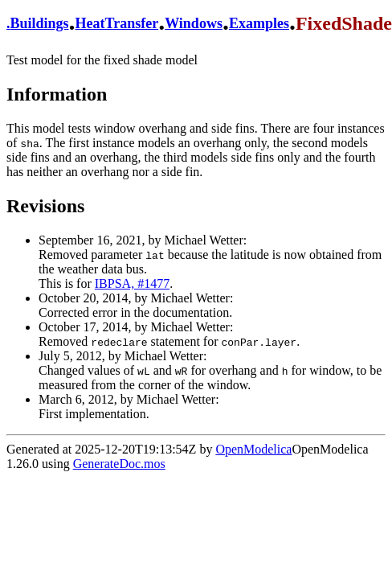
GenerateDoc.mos (119, 464)
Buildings (40, 23)
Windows (194, 23)
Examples (259, 23)
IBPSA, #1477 (132, 283)
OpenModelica (253, 449)
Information (57, 94)
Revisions (45, 206)
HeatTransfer (117, 23)
